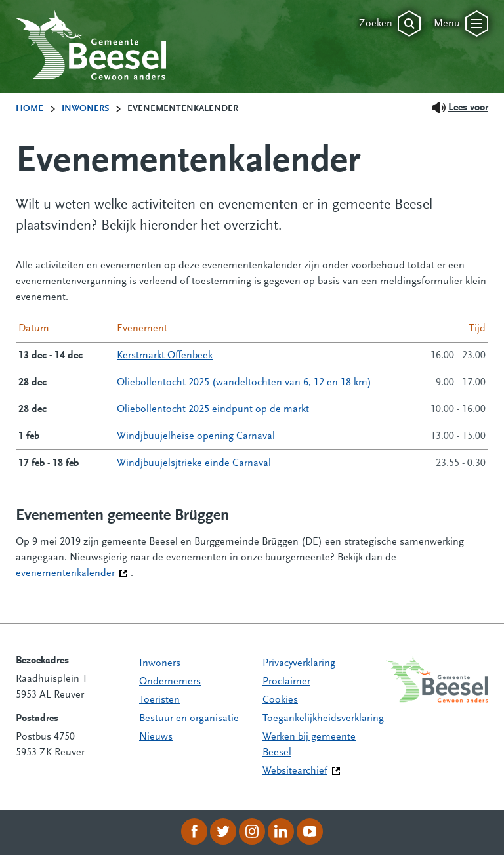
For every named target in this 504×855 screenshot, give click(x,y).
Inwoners (160, 663)
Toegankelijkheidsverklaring (323, 719)
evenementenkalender (72, 572)
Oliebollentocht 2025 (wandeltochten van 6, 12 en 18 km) (244, 383)
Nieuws (156, 737)
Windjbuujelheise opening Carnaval (196, 436)
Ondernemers (170, 682)
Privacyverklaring (299, 663)
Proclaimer (286, 682)
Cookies (280, 700)
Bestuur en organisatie (189, 719)
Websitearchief (295, 771)
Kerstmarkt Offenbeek (165, 356)
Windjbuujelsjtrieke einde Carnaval (194, 463)
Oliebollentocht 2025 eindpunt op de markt (213, 409)
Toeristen (159, 700)
